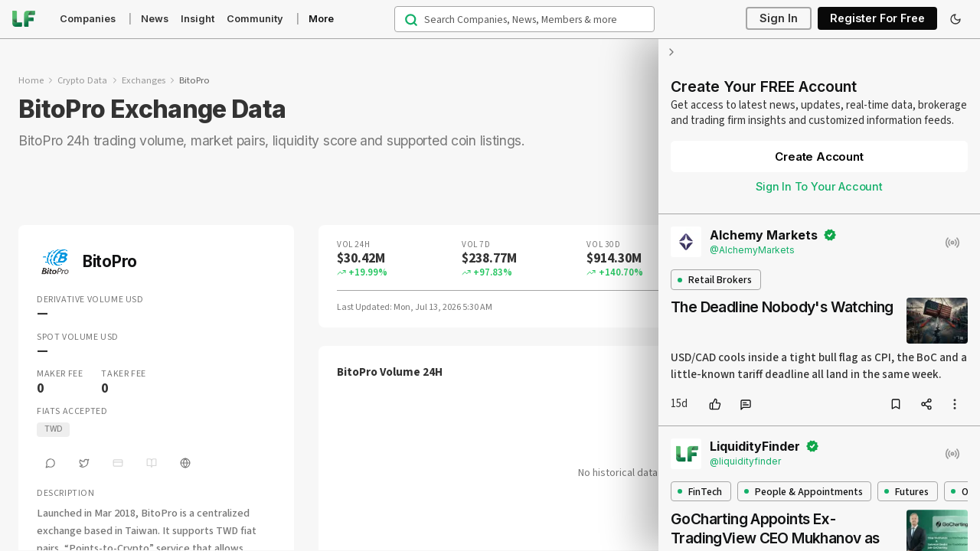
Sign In (779, 19)
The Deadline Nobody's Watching (782, 307)
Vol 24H (354, 245)
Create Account (819, 156)
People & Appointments (804, 492)
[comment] (746, 404)
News (155, 19)
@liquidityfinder (745, 461)
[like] (715, 404)
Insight (198, 19)
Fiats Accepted (72, 412)
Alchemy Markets (764, 235)
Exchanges (144, 80)
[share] (926, 404)
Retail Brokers (715, 280)
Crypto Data (82, 80)
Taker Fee (123, 374)
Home (31, 80)
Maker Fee (60, 374)
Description (66, 494)
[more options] (955, 404)
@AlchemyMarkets (752, 250)
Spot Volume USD (78, 337)
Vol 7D (476, 245)
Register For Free (877, 19)
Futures (906, 492)
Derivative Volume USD (90, 300)
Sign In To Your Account (819, 186)
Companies (88, 19)
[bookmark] (896, 404)
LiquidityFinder (755, 446)
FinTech (700, 492)
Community (255, 19)
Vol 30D (603, 245)
